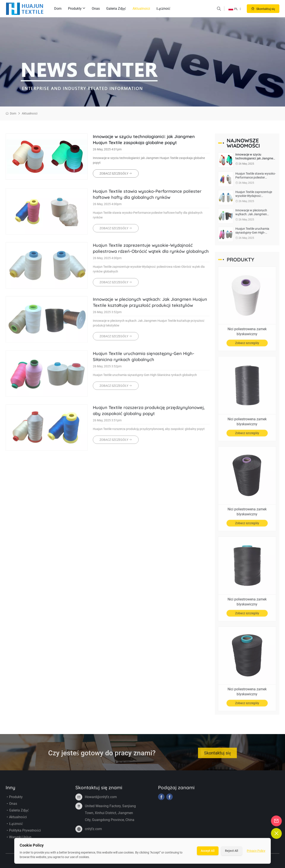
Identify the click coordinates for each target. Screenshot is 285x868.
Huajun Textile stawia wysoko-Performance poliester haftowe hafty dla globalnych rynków (147, 197)
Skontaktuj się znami (217, 757)
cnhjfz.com (93, 832)
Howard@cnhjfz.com (101, 800)
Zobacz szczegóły (247, 346)
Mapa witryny (173, 864)
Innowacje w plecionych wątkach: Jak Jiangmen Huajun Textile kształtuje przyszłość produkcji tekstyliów (150, 305)
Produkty (77, 9)
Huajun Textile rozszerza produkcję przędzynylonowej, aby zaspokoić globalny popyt (149, 413)
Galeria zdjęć (116, 9)
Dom (58, 9)
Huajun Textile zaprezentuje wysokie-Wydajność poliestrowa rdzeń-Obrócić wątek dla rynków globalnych (151, 251)
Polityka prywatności (23, 833)
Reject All (232, 851)
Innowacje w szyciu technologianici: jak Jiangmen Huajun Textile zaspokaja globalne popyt (144, 139)
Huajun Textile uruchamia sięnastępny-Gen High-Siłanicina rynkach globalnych (144, 359)
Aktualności (141, 9)
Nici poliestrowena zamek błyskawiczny (247, 334)
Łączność (163, 9)
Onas (96, 9)
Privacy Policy (256, 851)
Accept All (208, 851)
